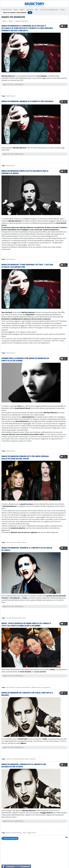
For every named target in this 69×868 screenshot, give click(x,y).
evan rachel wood (11, 542)
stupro (25, 833)
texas (24, 618)
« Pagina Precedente (10, 838)
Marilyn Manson (11, 96)
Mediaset (35, 687)
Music (40, 687)
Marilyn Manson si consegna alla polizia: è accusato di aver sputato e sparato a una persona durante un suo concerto (27, 28)
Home (4, 21)
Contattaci (7, 10)
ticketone (33, 759)
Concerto (8, 618)
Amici (22, 10)
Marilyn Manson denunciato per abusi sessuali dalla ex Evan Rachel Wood (25, 457)
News (62, 10)
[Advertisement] (43, 850)
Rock (16, 10)
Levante (18, 687)
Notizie (30, 10)
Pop (36, 10)
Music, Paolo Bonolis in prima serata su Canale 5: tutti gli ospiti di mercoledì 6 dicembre (26, 624)
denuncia (9, 833)
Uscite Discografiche (49, 10)
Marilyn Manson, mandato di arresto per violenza (27, 101)
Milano (27, 759)
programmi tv (46, 687)
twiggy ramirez (32, 833)
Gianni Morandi (10, 687)
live (13, 759)
